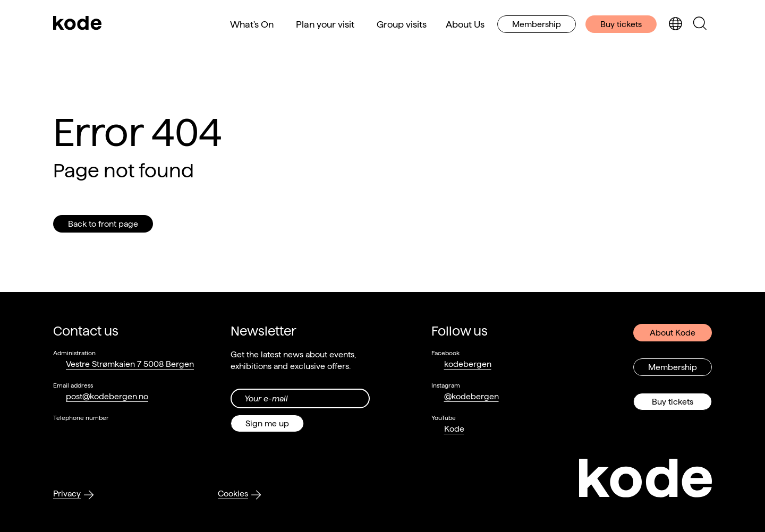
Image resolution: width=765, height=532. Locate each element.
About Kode (673, 333)
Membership (537, 24)
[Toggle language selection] (675, 24)
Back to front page (103, 224)
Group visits (402, 24)
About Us (465, 24)
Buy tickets (621, 24)
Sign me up (267, 423)
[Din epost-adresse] (300, 398)
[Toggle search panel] (700, 24)
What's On (252, 24)
